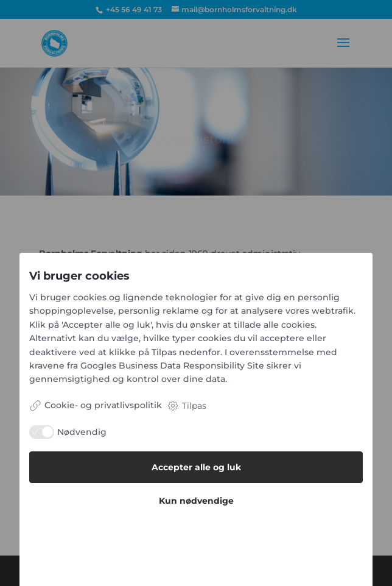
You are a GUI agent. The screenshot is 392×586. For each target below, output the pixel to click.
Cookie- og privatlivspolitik (96, 406)
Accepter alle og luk (196, 467)
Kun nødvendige (196, 501)
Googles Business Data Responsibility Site (172, 365)
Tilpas (187, 406)
